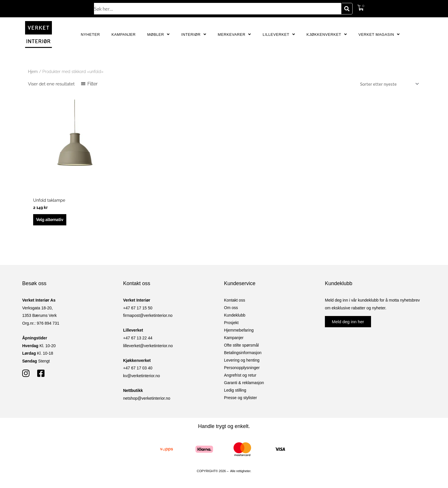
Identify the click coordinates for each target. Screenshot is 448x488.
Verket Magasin (379, 34)
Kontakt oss (235, 301)
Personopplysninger (242, 369)
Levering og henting (242, 361)
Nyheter (90, 34)
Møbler (159, 34)
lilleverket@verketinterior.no (148, 347)
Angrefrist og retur (240, 376)
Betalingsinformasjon (243, 354)
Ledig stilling (235, 391)
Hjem (33, 72)
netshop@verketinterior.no (147, 399)
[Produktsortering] (388, 84)
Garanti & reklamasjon (244, 384)
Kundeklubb (235, 316)
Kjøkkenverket (327, 34)
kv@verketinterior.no (142, 377)
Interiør (194, 34)
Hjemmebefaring (239, 331)
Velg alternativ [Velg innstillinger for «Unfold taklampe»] (52, 220)
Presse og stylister (240, 399)
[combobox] (218, 9)
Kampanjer (124, 34)
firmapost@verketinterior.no (148, 316)
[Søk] (347, 9)
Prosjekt (231, 324)
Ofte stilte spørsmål (241, 346)
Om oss (231, 308)
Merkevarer (234, 34)
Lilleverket (279, 34)
